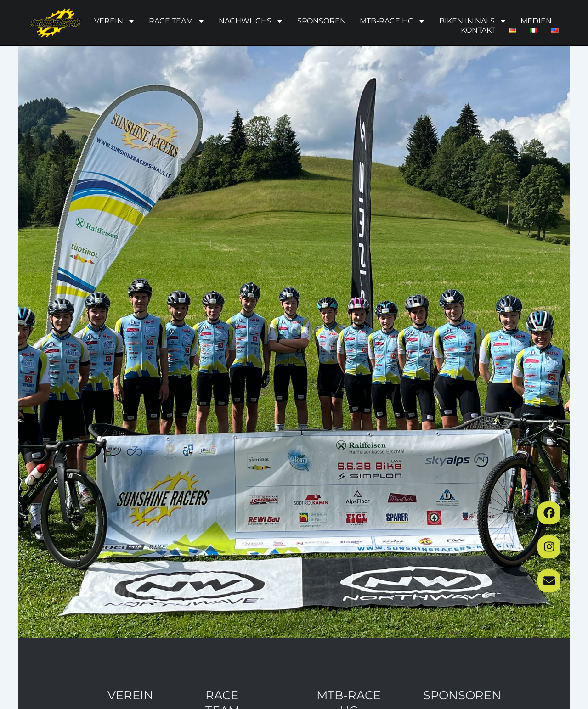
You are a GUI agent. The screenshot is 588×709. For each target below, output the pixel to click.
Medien (536, 21)
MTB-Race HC (393, 21)
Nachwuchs (251, 21)
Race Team (177, 21)
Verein (115, 21)
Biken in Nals (473, 21)
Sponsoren (322, 21)
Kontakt (478, 30)
